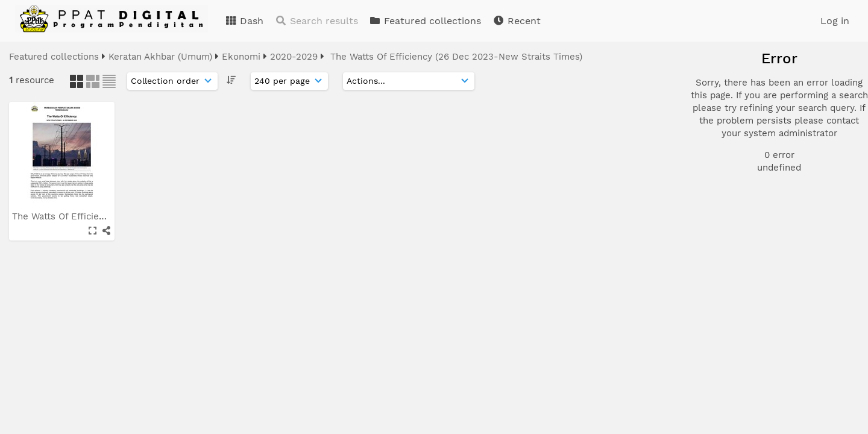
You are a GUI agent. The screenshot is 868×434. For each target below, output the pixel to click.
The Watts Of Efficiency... (68, 216)
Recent (517, 21)
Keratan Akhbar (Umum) (160, 57)
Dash (244, 21)
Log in (835, 21)
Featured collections (425, 21)
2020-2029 (294, 57)
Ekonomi (241, 57)
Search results (316, 21)
